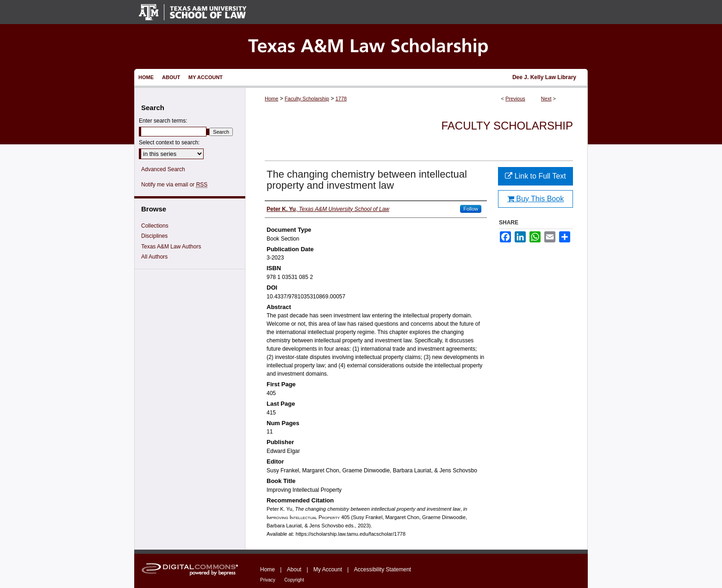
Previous (515, 99)
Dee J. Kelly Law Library (544, 77)
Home (271, 99)
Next (546, 99)
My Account (328, 569)
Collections (155, 226)
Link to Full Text (535, 176)
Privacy (268, 580)
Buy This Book (535, 199)
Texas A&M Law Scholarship (361, 46)
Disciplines (154, 236)
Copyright (294, 580)
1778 (341, 99)
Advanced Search (163, 169)
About (294, 569)
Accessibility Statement (383, 569)
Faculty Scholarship (307, 99)
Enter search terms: (163, 121)
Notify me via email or (174, 185)
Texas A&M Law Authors (171, 247)
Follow (471, 209)
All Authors (154, 257)
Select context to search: (169, 142)
